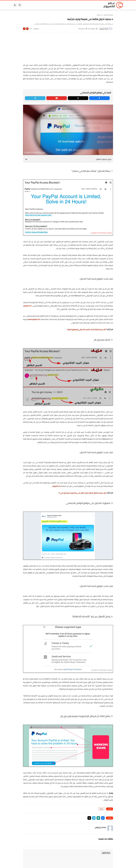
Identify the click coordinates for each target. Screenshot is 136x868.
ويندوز (88, 5)
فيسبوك (73, 5)
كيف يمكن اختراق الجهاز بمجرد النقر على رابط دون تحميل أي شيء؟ (82, 493)
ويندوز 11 (81, 5)
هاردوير (28, 5)
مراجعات (35, 5)
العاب (53, 5)
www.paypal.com (34, 319)
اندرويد (47, 5)
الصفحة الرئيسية (108, 15)
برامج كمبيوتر (96, 5)
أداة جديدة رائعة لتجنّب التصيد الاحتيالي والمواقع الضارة (87, 329)
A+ (27, 29)
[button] (103, 818)
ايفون (41, 5)
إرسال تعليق (106, 853)
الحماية (66, 5)
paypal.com (27, 306)
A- (24, 29)
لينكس (59, 5)
